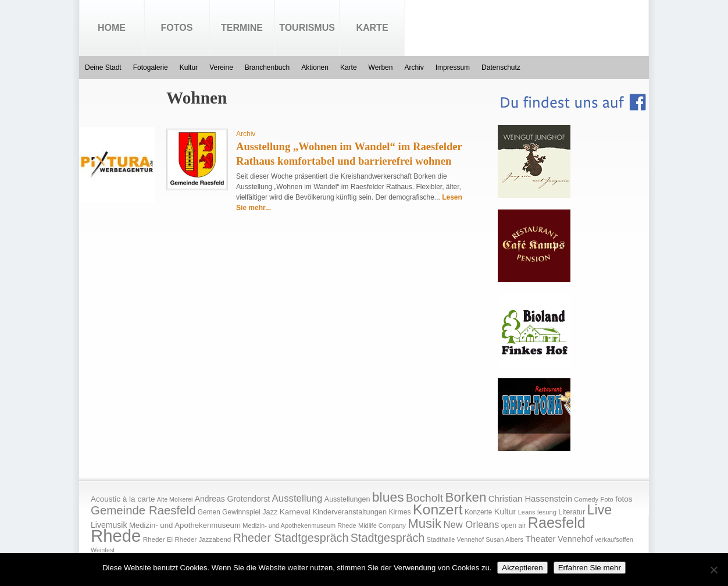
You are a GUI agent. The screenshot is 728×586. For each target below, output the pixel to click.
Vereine (221, 68)
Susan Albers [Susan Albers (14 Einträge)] (504, 539)
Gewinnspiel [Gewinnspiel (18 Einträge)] (241, 512)
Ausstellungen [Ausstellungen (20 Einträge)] (347, 499)
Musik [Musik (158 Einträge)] (424, 523)
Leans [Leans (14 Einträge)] (527, 512)
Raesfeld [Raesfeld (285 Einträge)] (557, 523)
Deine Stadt (103, 68)
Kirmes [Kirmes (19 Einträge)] (399, 512)
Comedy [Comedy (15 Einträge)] (586, 499)
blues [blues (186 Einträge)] (388, 497)
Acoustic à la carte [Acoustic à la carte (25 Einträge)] (123, 499)
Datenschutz (501, 68)
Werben (381, 68)
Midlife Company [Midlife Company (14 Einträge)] (382, 525)
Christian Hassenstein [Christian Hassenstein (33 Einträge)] (530, 499)
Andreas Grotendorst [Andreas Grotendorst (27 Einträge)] (233, 499)
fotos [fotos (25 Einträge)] (624, 499)
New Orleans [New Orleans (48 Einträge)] (471, 525)
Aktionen (315, 68)
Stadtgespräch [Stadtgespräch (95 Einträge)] (388, 538)
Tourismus (307, 28)
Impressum (453, 68)
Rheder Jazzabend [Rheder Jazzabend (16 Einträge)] (203, 539)
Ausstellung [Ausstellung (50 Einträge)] (297, 498)
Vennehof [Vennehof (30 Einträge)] (575, 539)
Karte (372, 28)
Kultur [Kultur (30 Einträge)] (505, 512)
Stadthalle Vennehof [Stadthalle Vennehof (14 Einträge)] (455, 539)
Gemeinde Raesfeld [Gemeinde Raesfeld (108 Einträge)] (143, 510)
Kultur (189, 68)
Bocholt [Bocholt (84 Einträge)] (424, 498)
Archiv (414, 68)
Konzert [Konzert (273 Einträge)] (438, 509)
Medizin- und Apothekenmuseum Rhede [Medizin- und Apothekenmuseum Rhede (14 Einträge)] (299, 525)
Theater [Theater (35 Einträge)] (540, 539)
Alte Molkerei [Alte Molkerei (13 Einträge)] (175, 499)
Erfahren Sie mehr (590, 568)
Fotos (177, 28)
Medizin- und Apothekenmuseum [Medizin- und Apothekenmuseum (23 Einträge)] (185, 525)
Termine (242, 28)
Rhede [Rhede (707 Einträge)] (116, 536)
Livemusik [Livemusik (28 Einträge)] (109, 525)
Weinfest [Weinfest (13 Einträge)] (103, 550)
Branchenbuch (267, 68)
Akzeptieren (522, 568)
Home (112, 28)
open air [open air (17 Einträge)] (514, 525)
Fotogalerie (151, 68)
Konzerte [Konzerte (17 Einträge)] (478, 512)
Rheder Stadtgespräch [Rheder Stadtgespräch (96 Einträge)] (291, 538)
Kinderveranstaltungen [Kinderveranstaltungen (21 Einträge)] (349, 512)
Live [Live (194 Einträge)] (600, 510)
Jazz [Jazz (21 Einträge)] (270, 512)
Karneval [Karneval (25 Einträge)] (295, 512)
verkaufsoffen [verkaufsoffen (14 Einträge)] (614, 539)
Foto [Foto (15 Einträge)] (606, 499)
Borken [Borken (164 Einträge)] (465, 497)
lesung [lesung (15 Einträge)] (547, 512)
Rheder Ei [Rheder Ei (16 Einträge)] (158, 539)
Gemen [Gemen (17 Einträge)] (209, 512)
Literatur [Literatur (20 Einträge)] (572, 512)
